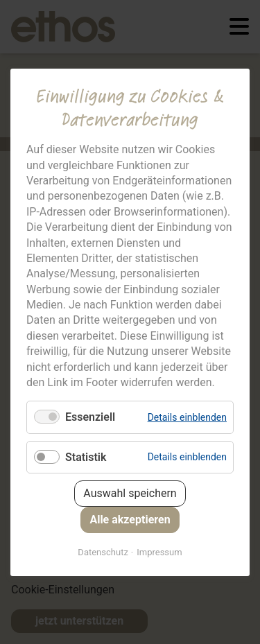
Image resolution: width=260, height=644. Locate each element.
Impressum (159, 551)
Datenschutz (103, 551)
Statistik (86, 456)
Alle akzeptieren (130, 519)
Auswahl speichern (130, 493)
